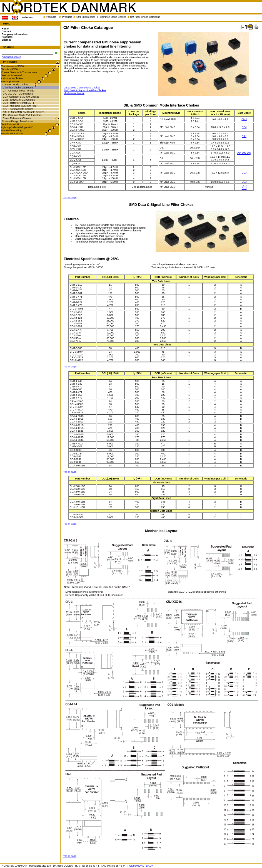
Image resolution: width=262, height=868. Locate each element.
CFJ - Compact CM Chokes (18, 109)
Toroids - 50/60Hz (11, 69)
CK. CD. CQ (244, 153)
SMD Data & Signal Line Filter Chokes (85, 90)
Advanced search (11, 57)
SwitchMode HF (10, 124)
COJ (244, 182)
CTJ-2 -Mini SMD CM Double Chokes (24, 112)
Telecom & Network (12, 75)
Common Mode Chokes (113, 17)
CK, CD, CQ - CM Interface (18, 94)
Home (5, 29)
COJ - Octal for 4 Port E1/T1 (18, 103)
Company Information (15, 34)
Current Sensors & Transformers (19, 72)
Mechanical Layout (74, 93)
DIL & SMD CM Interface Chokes (82, 88)
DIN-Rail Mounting (11, 130)
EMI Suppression (86, 17)
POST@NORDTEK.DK (140, 866)
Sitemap (7, 40)
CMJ (244, 119)
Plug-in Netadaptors (12, 133)
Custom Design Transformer (18, 121)
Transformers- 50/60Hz (14, 66)
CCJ (244, 127)
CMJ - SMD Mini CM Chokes (19, 100)
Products (51, 17)
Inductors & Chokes (12, 78)
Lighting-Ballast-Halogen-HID (17, 127)
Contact (6, 31)
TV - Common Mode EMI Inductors (22, 115)
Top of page (70, 197)
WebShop (27, 18)
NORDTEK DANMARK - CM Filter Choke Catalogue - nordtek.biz (69, 8)
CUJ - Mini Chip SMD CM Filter (20, 106)
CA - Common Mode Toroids (18, 91)
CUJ (244, 173)
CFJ (244, 136)
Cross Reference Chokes (17, 118)
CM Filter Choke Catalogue (18, 88)
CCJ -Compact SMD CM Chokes (21, 97)
